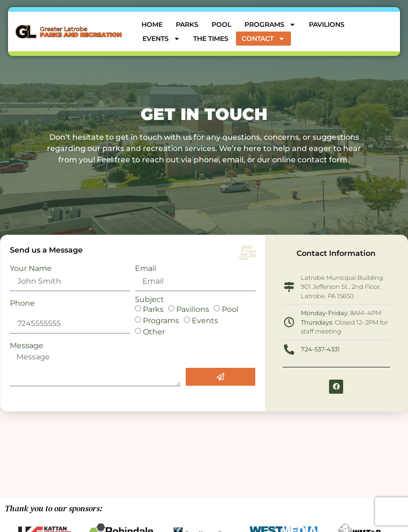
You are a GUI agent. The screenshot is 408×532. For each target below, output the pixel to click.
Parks (187, 24)
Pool (221, 24)
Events (161, 39)
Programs (270, 24)
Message (27, 346)
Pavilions (327, 24)
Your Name (31, 269)
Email (145, 269)
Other (154, 331)
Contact (263, 39)
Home (152, 24)
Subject (149, 300)
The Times (211, 39)
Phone (22, 303)
